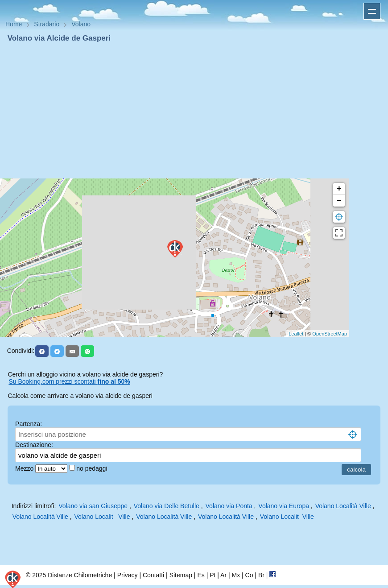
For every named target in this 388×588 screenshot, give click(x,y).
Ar (223, 575)
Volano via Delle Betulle (167, 506)
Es (201, 575)
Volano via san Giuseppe (93, 506)
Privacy (128, 575)
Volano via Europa (284, 506)
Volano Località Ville (343, 506)
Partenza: (29, 424)
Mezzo (25, 468)
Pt (213, 575)
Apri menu (372, 11)
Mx (236, 575)
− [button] (339, 201)
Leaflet (296, 334)
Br (261, 575)
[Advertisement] (194, 111)
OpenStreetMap (330, 334)
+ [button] (339, 189)
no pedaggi (93, 468)
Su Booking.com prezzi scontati (69, 381)
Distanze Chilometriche (80, 575)
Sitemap (181, 575)
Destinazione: (34, 445)
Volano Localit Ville (102, 517)
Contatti (153, 575)
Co (249, 575)
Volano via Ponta (229, 506)
